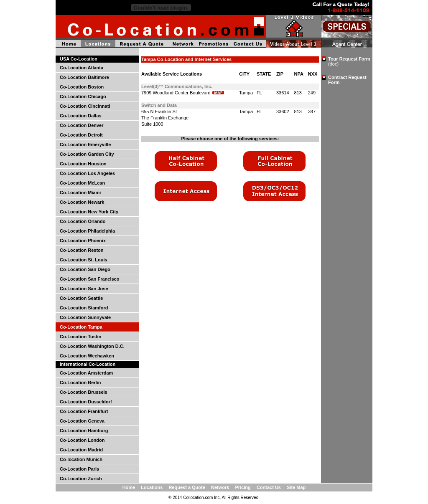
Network (220, 487)
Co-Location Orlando (83, 221)
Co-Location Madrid (81, 450)
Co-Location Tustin (80, 337)
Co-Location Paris (79, 469)
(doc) (333, 64)
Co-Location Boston (82, 87)
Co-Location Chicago (83, 96)
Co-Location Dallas (81, 116)
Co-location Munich (81, 459)
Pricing (243, 487)
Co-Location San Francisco (89, 279)
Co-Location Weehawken (87, 356)
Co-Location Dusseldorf (86, 402)
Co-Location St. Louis (84, 260)
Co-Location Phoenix (83, 241)
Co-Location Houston (83, 164)
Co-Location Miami (80, 192)
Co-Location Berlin (80, 382)
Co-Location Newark (82, 202)
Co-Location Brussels (84, 392)
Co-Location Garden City (87, 154)
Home (129, 487)
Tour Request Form (349, 59)
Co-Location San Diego (85, 269)
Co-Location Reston (82, 250)
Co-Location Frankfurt (84, 411)
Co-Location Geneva (82, 421)
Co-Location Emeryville (85, 144)
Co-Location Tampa (81, 327)
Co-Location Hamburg (84, 431)
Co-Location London (82, 440)
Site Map (296, 487)
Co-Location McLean (82, 183)
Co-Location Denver (82, 125)
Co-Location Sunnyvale (85, 317)
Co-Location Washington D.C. (92, 346)
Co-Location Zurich (81, 479)
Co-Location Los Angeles (87, 173)
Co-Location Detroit (81, 135)
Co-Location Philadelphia (87, 231)
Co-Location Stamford (84, 308)
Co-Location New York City (89, 212)
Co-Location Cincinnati (85, 106)
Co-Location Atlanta (82, 68)
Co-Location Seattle (81, 298)
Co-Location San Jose (84, 289)
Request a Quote (187, 487)
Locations (152, 487)
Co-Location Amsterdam (86, 373)
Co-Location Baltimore (84, 77)
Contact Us (269, 487)
